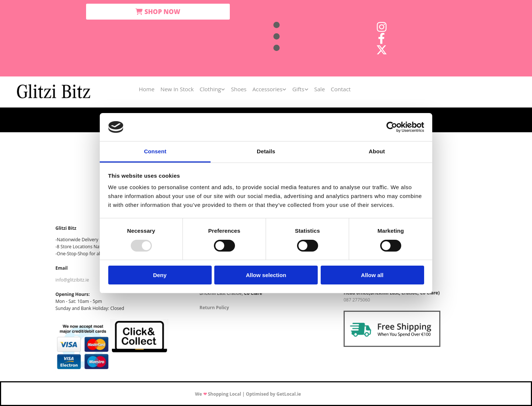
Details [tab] (266, 151)
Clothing (210, 89)
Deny (160, 275)
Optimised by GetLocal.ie (273, 394)
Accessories (267, 89)
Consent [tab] (155, 151)
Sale (320, 89)
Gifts (298, 89)
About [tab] (377, 151)
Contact (341, 89)
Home (147, 89)
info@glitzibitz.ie (72, 280)
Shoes (239, 89)
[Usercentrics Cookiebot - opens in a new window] (392, 127)
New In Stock (177, 89)
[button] (158, 12)
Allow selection (266, 275)
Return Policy (214, 308)
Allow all (372, 275)
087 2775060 (357, 300)
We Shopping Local (218, 394)
